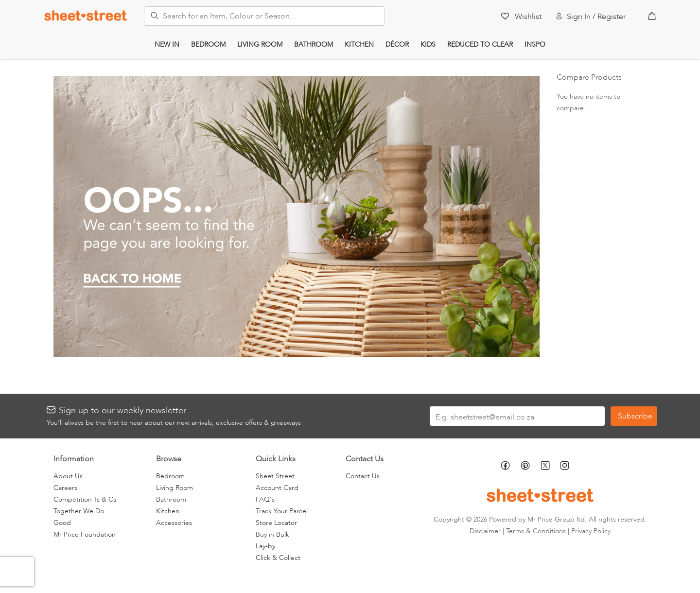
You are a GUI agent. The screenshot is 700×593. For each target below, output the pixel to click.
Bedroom (208, 44)
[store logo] (86, 15)
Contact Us (363, 476)
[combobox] (264, 16)
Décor (397, 44)
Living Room (260, 44)
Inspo (535, 44)
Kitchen (359, 44)
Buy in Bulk (272, 534)
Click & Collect (278, 558)
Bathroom (314, 44)
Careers (65, 488)
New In (167, 44)
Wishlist (528, 17)
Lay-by (265, 546)
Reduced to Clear (480, 44)
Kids (428, 44)
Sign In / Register (596, 17)
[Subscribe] (634, 416)
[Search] (152, 14)
